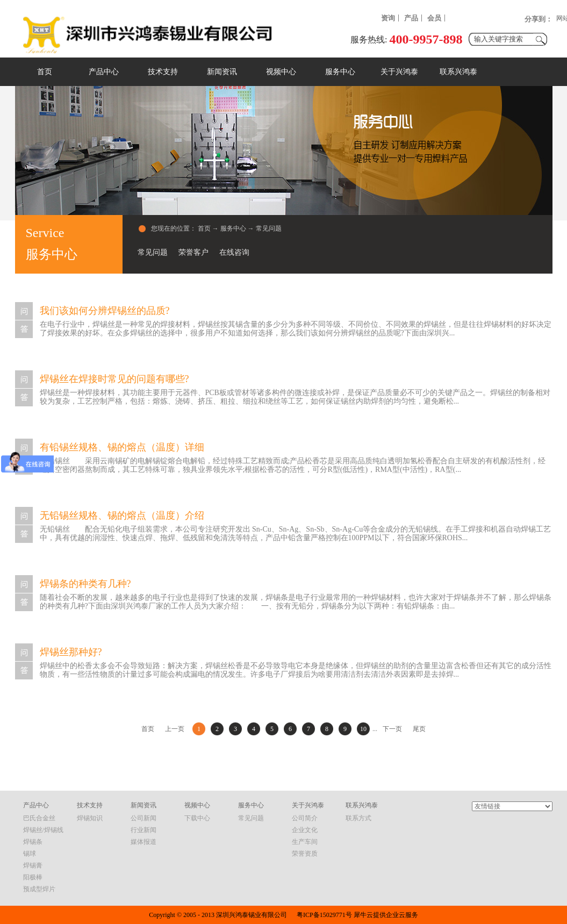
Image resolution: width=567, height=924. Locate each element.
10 (363, 729)
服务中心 (233, 228)
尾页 (419, 729)
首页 (45, 72)
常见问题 (269, 228)
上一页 (175, 729)
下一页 (392, 729)
